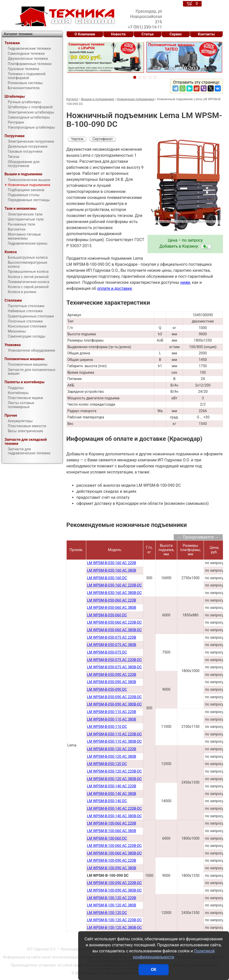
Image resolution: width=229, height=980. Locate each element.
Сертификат (103, 139)
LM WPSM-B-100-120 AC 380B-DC (114, 928)
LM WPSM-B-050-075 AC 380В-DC (114, 667)
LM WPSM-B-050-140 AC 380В (111, 794)
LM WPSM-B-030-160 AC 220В (111, 563)
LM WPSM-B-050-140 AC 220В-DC (114, 809)
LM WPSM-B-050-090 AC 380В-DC (114, 704)
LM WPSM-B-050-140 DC (107, 801)
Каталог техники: (18, 34)
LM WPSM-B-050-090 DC (107, 690)
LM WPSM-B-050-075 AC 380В (111, 645)
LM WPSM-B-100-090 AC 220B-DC (114, 883)
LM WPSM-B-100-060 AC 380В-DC (114, 853)
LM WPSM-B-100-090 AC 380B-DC (114, 890)
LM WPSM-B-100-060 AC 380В (111, 831)
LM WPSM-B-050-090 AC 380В (111, 682)
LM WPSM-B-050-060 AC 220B (111, 600)
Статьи (148, 34)
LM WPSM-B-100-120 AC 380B (111, 905)
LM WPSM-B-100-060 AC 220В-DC (114, 846)
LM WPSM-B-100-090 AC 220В (111, 861)
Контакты (206, 34)
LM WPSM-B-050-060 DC (107, 615)
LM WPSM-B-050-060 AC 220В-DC (114, 622)
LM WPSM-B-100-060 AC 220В (111, 823)
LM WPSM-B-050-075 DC (107, 652)
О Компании (85, 34)
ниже (185, 282)
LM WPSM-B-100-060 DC (107, 838)
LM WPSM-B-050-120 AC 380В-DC (114, 779)
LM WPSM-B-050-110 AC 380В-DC (114, 742)
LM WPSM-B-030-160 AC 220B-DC (114, 585)
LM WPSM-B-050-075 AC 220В (111, 638)
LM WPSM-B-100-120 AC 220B (111, 898)
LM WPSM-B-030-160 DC (107, 578)
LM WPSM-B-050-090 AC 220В (111, 675)
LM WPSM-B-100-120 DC (107, 913)
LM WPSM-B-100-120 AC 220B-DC (114, 920)
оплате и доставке (114, 288)
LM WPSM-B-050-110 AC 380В (111, 719)
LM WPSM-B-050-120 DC (107, 764)
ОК (154, 970)
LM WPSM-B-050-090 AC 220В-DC (114, 697)
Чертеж (77, 139)
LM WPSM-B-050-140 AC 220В (111, 786)
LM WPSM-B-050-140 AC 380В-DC (114, 816)
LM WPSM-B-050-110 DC (107, 727)
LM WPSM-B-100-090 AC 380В (111, 868)
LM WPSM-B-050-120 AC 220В (111, 749)
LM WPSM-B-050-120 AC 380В (111, 757)
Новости (118, 34)
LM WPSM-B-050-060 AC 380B (111, 608)
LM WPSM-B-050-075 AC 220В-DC (114, 660)
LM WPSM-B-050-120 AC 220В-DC (114, 771)
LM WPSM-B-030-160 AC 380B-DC (114, 593)
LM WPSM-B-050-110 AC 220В (111, 712)
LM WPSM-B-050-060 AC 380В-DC (114, 630)
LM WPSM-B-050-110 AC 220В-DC (114, 734)
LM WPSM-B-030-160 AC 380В (111, 570)
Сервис (176, 34)
